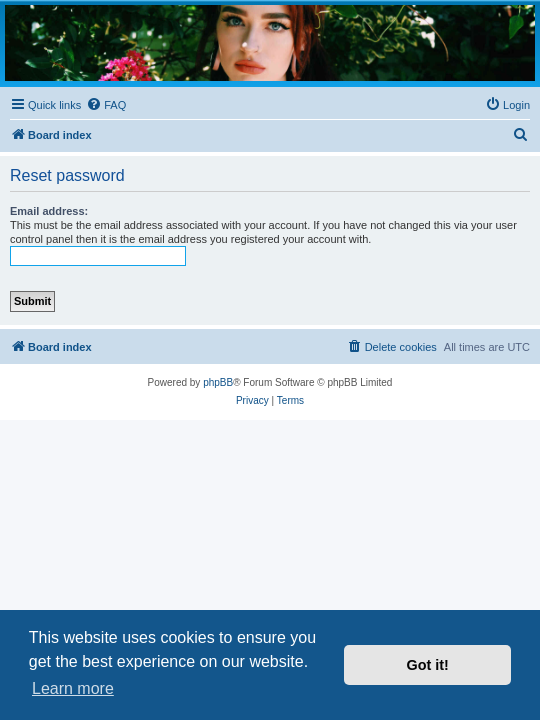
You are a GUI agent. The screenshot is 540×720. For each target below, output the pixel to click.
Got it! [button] (428, 665)
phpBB (218, 382)
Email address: (49, 211)
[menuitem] (106, 105)
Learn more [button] (73, 688)
